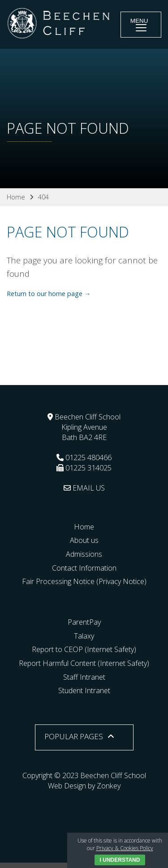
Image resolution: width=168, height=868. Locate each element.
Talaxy (84, 636)
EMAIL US (84, 488)
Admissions (84, 554)
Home (84, 527)
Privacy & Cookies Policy (125, 848)
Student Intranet (84, 690)
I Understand (120, 860)
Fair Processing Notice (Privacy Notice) (84, 581)
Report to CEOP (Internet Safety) (84, 649)
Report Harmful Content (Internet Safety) (84, 663)
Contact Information (84, 568)
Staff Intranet (84, 677)
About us (84, 540)
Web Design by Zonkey (84, 786)
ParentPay (84, 622)
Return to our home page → (49, 294)
